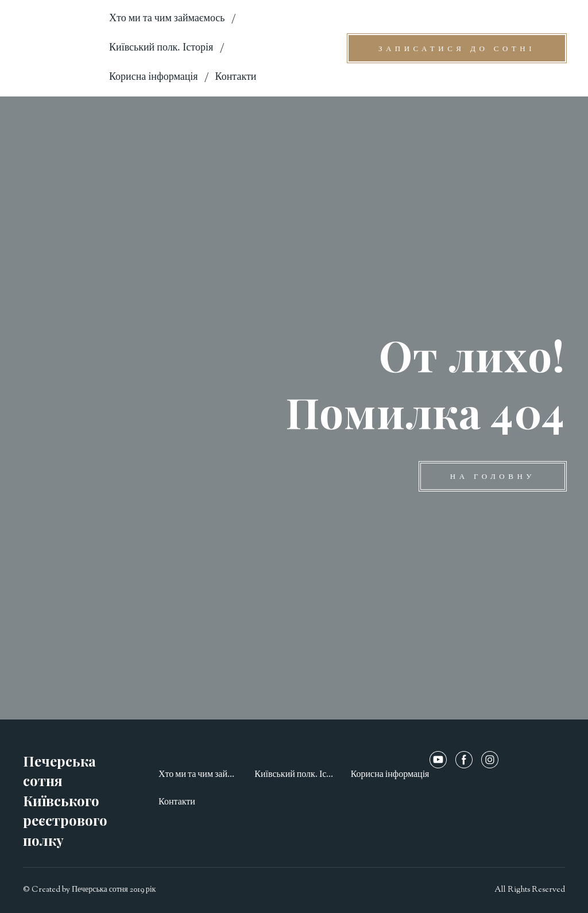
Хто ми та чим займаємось (167, 19)
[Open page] (57, 48)
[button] (457, 48)
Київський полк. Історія (161, 48)
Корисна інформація (154, 78)
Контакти (236, 78)
